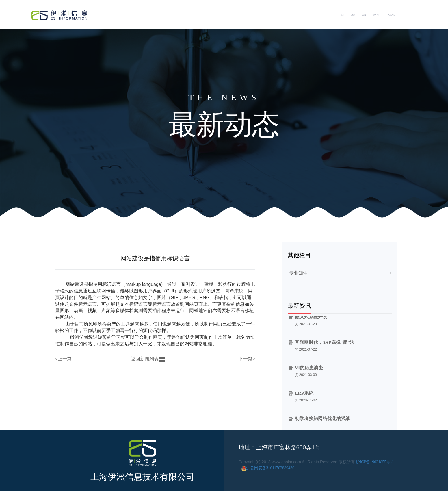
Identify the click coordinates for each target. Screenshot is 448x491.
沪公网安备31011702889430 (266, 468)
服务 (333, 15)
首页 (307, 15)
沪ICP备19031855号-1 (375, 462)
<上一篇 (63, 359)
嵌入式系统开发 (311, 320)
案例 (359, 15)
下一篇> (247, 359)
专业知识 (298, 273)
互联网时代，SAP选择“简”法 (325, 346)
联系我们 (424, 15)
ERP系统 (304, 397)
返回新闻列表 (148, 359)
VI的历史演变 (309, 371)
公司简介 (389, 15)
